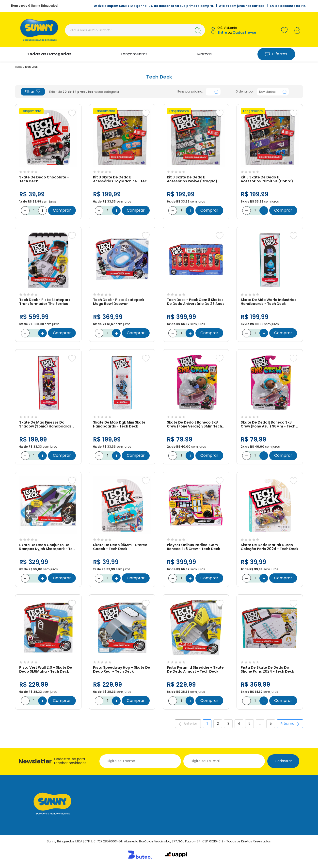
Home (19, 67)
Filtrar (33, 92)
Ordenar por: (245, 92)
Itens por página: (190, 92)
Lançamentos (134, 54)
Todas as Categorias (49, 54)
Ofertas (276, 54)
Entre (223, 33)
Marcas (204, 54)
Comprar (62, 210)
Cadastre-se (244, 33)
